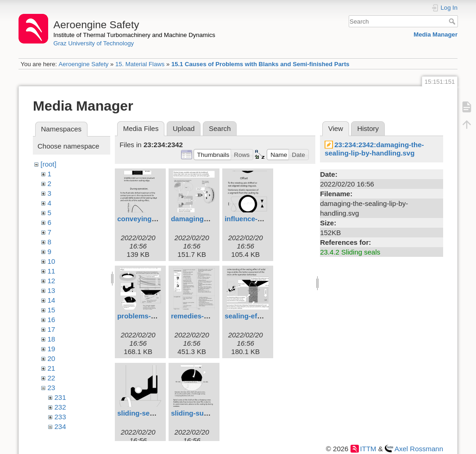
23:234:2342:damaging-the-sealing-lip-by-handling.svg (374, 149)
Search (453, 21)
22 (52, 378)
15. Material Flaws (140, 64)
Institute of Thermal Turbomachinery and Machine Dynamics (134, 35)
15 (52, 310)
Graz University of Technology (94, 43)
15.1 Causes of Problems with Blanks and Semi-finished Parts (260, 64)
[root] (49, 164)
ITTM (368, 449)
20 (52, 358)
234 (60, 426)
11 (52, 271)
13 (52, 290)
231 (60, 397)
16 (52, 320)
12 (52, 281)
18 (52, 339)
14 (52, 300)
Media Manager (435, 34)
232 (60, 407)
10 (52, 261)
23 (52, 388)
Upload (184, 128)
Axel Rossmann (419, 449)
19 (52, 349)
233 (60, 417)
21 (52, 368)
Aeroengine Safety (83, 64)
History (368, 128)
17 (52, 329)
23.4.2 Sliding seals (350, 252)
